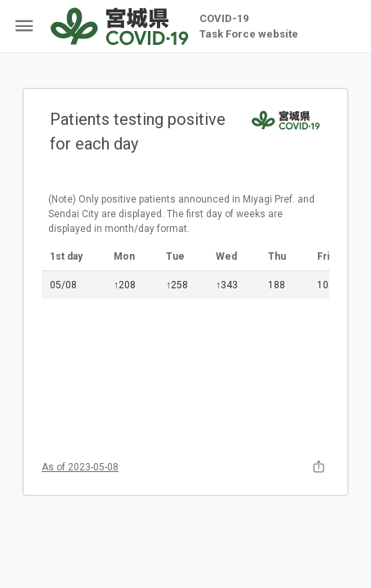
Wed (226, 256)
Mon (124, 256)
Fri (323, 256)
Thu (277, 256)
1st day (66, 256)
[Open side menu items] (21, 26)
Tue (175, 256)
